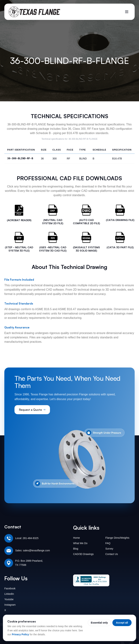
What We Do (80, 543)
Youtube (9, 599)
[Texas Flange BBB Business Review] (91, 580)
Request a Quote (32, 410)
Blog (76, 549)
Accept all (122, 623)
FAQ (108, 543)
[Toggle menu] (127, 12)
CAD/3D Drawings (83, 554)
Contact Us (112, 554)
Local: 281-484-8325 (27, 538)
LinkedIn (9, 594)
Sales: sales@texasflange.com (33, 550)
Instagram (10, 605)
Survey (109, 549)
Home (76, 538)
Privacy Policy (20, 634)
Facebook (10, 588)
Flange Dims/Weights (117, 538)
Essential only (99, 623)
